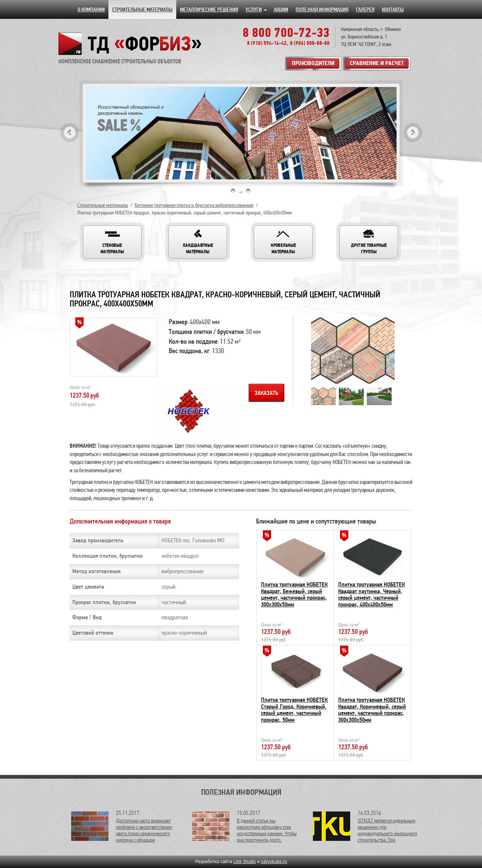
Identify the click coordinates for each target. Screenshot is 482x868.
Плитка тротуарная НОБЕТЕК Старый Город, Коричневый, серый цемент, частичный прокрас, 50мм (294, 710)
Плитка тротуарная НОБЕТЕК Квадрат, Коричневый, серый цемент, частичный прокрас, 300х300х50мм (372, 710)
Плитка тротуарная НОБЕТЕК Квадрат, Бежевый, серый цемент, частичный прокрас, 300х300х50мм (294, 595)
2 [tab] (241, 191)
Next (413, 132)
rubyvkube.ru (274, 862)
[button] (112, 242)
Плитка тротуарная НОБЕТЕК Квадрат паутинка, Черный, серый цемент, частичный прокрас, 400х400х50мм (371, 595)
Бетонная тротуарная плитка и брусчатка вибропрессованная (194, 205)
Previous (70, 132)
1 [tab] (233, 191)
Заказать (266, 393)
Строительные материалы (103, 205)
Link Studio (245, 862)
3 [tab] (248, 191)
